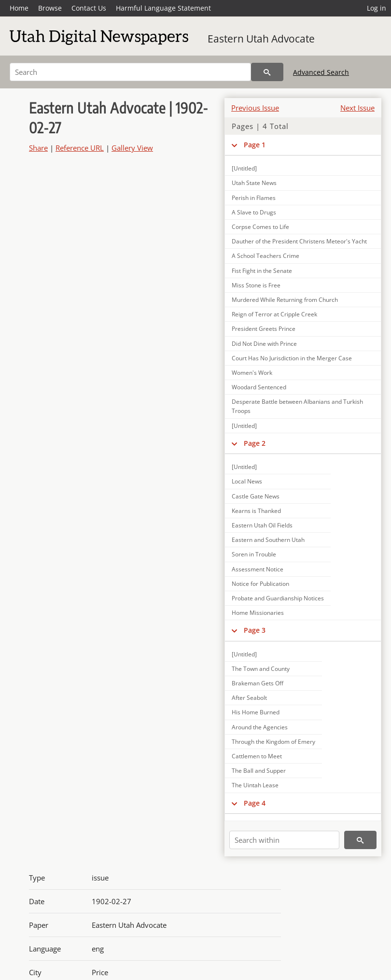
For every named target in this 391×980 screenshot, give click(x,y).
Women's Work (252, 373)
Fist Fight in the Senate (262, 271)
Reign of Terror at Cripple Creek (274, 314)
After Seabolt (249, 698)
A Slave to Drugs (254, 212)
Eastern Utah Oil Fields (262, 525)
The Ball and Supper (259, 771)
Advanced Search (321, 72)
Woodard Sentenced (259, 387)
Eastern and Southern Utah (268, 540)
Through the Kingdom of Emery (273, 742)
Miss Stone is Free (256, 285)
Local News (247, 481)
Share (38, 148)
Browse (50, 8)
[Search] (130, 72)
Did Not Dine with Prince (264, 344)
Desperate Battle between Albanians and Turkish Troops (297, 406)
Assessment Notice (258, 569)
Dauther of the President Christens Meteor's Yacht (299, 241)
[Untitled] (244, 168)
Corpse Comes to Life (260, 227)
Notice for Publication (260, 584)
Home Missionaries (258, 613)
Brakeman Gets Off (258, 683)
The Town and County (261, 669)
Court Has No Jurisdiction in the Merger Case (292, 358)
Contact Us (89, 8)
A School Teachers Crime (265, 256)
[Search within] (284, 840)
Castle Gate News (256, 496)
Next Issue (357, 108)
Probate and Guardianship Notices (278, 598)
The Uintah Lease (255, 785)
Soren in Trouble (254, 554)
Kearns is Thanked (256, 511)
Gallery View (132, 148)
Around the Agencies (260, 727)
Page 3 (255, 630)
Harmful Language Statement (163, 8)
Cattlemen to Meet (257, 756)
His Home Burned (256, 712)
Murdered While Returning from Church (285, 300)
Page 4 (255, 803)
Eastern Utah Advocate (261, 39)
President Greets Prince (264, 329)
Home (19, 8)
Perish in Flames (254, 198)
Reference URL (80, 148)
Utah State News (254, 183)
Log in (377, 8)
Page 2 (255, 443)
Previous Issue (255, 108)
